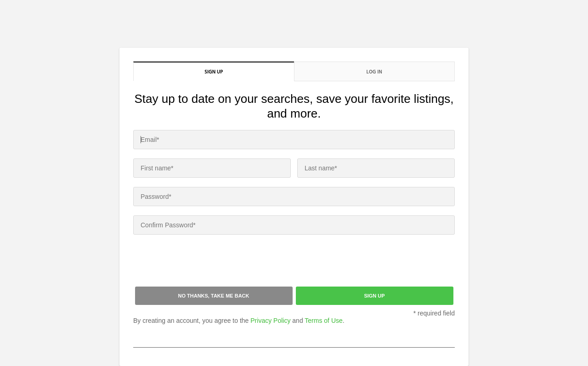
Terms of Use (323, 321)
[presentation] (203, 262)
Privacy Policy (270, 321)
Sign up (214, 72)
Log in (374, 72)
